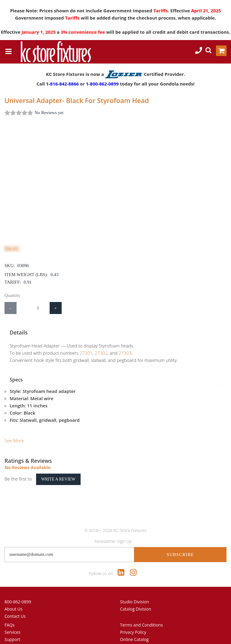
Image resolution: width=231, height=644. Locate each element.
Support (12, 629)
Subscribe (180, 544)
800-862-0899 (18, 591)
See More (14, 430)
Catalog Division (136, 599)
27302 (96, 353)
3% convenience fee (83, 32)
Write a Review (58, 469)
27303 (120, 353)
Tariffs (161, 11)
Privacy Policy (133, 622)
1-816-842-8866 (62, 84)
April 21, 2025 (206, 11)
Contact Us (15, 606)
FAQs (10, 615)
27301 (81, 353)
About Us (14, 599)
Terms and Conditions (142, 615)
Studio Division (134, 591)
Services (12, 622)
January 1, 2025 (39, 32)
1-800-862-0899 (102, 84)
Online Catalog (134, 629)
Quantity (12, 295)
